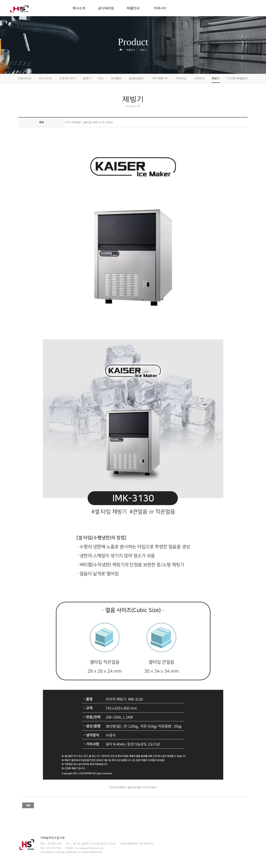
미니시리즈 (46, 78)
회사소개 (79, 8)
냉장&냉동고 (137, 78)
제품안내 (133, 8)
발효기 (87, 78)
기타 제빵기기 (160, 78)
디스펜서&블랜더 (237, 78)
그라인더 (199, 78)
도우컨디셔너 (68, 78)
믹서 (101, 78)
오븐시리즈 (25, 78)
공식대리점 (106, 8)
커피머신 (181, 78)
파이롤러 (116, 78)
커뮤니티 (160, 8)
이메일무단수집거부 (53, 838)
